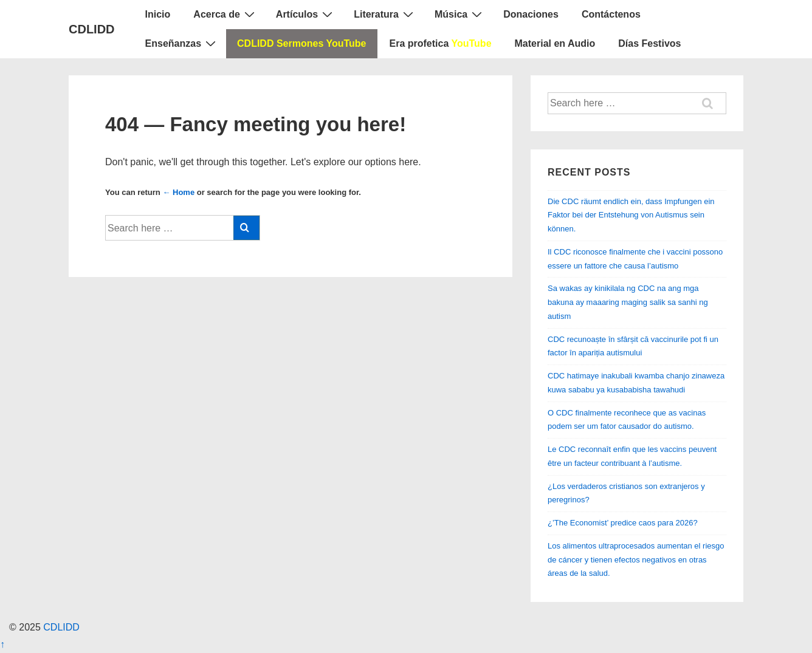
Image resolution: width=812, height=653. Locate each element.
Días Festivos (649, 43)
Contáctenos (611, 14)
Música (460, 14)
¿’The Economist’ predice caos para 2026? (623, 523)
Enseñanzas (182, 43)
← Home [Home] (178, 192)
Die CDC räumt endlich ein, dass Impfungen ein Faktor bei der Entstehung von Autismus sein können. (631, 215)
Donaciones (531, 14)
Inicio (158, 14)
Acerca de (225, 14)
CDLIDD (92, 29)
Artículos (306, 14)
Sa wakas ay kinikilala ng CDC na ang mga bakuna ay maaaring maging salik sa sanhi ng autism (628, 302)
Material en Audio (555, 43)
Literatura (385, 14)
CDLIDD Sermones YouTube (301, 43)
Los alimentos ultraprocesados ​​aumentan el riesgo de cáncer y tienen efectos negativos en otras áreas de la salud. (636, 560)
